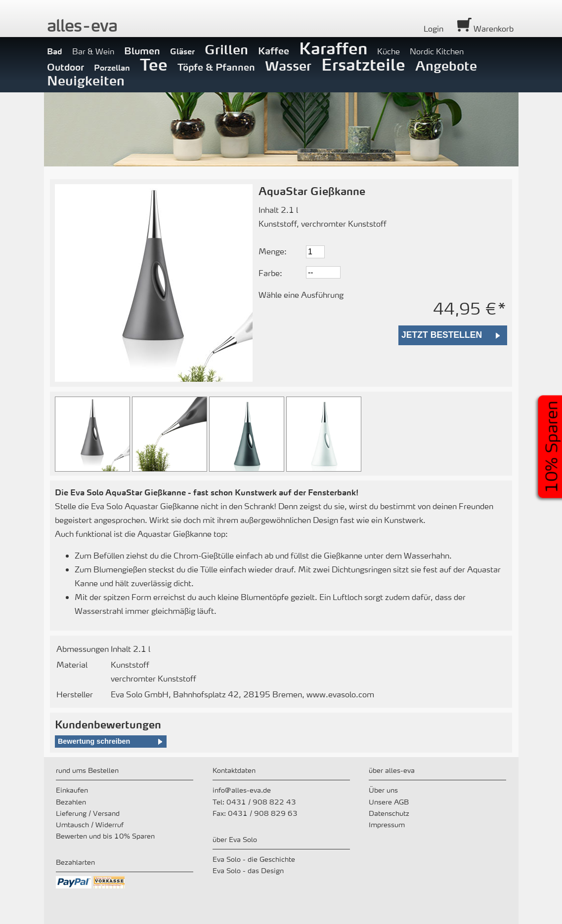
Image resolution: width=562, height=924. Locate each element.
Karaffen (333, 48)
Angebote (446, 66)
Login (433, 28)
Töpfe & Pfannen (216, 67)
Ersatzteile (363, 64)
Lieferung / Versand (88, 813)
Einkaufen (72, 790)
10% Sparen (551, 446)
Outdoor (65, 67)
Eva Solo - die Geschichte (254, 859)
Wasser (288, 66)
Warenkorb (485, 28)
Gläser (182, 51)
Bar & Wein (93, 51)
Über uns (383, 790)
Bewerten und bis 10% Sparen (105, 836)
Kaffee (274, 50)
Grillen (226, 49)
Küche (389, 51)
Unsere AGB (389, 802)
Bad (55, 51)
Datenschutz (389, 813)
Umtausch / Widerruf (90, 824)
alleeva (82, 25)
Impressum (387, 824)
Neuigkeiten (86, 80)
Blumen (142, 50)
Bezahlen (71, 802)
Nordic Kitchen (437, 51)
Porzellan (112, 67)
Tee (154, 64)
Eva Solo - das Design (248, 870)
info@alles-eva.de (242, 790)
